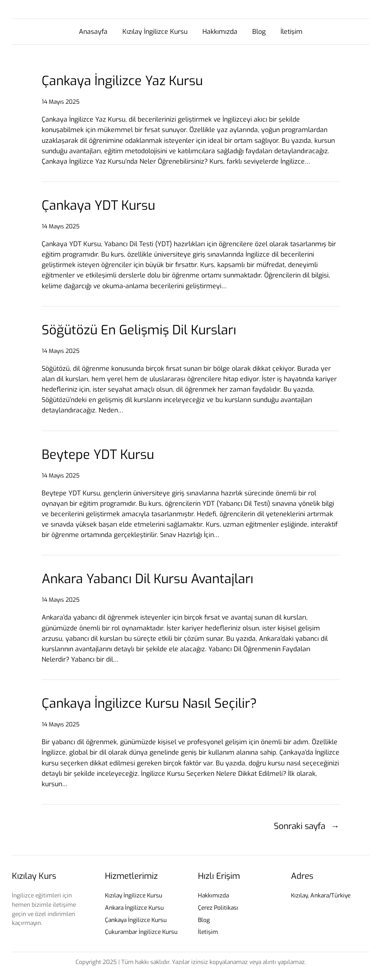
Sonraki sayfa (307, 826)
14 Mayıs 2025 (61, 102)
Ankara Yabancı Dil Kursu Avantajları (148, 579)
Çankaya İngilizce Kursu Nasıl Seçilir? (149, 703)
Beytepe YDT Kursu (98, 455)
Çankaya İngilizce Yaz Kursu (122, 81)
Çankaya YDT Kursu (98, 205)
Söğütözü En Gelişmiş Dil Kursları (139, 330)
